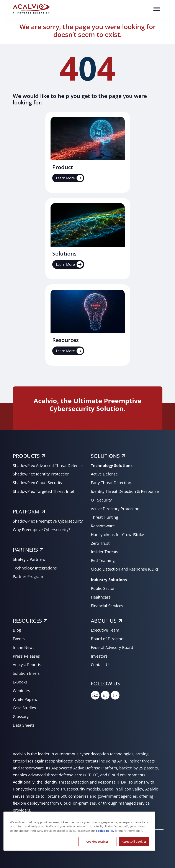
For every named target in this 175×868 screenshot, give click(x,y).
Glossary (21, 716)
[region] (79, 831)
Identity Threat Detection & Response (125, 491)
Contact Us (101, 665)
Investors (99, 656)
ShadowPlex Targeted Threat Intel (43, 491)
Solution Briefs (26, 673)
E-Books (20, 682)
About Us (104, 621)
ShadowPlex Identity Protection (41, 474)
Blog (17, 630)
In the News (24, 647)
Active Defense (104, 474)
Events (19, 639)
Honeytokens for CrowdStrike (117, 535)
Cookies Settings (97, 842)
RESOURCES (27, 621)
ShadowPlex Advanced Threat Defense (48, 465)
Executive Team (105, 630)
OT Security (101, 500)
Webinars (21, 691)
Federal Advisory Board (112, 647)
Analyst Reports (27, 665)
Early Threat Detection (111, 483)
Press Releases (26, 656)
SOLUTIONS (105, 456)
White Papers (25, 699)
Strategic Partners (29, 559)
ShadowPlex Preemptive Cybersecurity (48, 521)
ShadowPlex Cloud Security (38, 483)
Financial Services (107, 606)
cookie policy (105, 831)
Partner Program (28, 576)
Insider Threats (105, 552)
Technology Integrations (35, 568)
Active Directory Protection (115, 509)
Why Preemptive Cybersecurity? (42, 530)
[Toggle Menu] (157, 9)
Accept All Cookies (134, 842)
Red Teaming (103, 560)
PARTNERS (25, 550)
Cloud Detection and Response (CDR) (124, 569)
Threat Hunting (105, 517)
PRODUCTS (26, 456)
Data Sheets (24, 725)
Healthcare (101, 597)
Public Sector (103, 588)
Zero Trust (100, 543)
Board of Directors (108, 639)
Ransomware (103, 526)
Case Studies (24, 708)
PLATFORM (26, 511)
